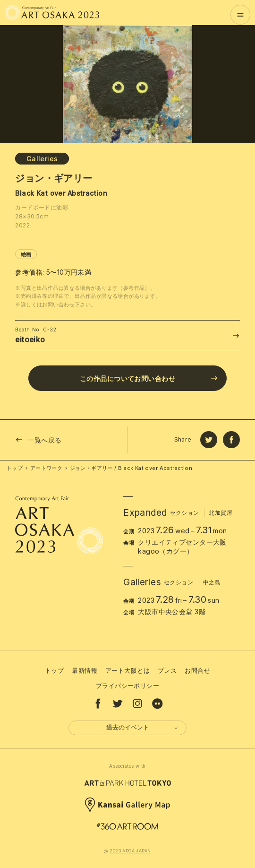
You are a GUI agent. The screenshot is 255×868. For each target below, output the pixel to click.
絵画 (26, 255)
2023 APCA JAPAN (130, 851)
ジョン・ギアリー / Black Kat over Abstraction (131, 468)
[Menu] (240, 15)
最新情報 (85, 671)
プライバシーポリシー (127, 686)
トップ (15, 468)
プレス (167, 671)
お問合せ (197, 671)
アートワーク (47, 468)
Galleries (42, 159)
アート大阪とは (127, 671)
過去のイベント (143, 727)
